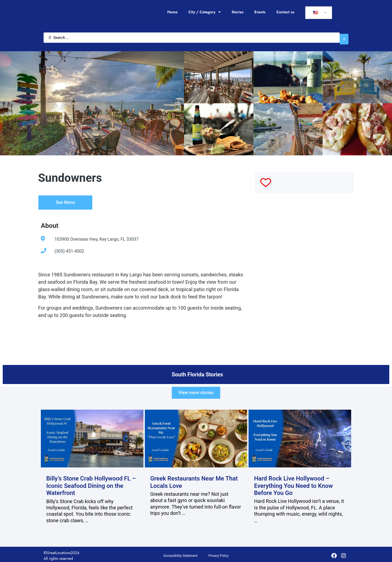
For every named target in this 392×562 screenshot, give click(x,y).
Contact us (285, 12)
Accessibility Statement (180, 553)
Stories (238, 12)
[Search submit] (344, 36)
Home (172, 12)
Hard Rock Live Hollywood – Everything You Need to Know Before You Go (293, 483)
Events (260, 12)
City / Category (204, 12)
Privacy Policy (219, 553)
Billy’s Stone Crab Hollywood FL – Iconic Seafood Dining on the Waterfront (91, 483)
